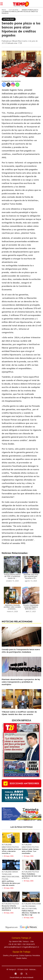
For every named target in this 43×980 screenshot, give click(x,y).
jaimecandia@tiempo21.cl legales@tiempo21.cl (21, 947)
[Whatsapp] (17, 85)
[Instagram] (13, 85)
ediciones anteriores (24, 783)
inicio (4, 10)
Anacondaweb (28, 977)
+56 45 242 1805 (15, 944)
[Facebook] (4, 85)
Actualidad (14, 10)
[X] (8, 85)
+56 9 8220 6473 (28, 944)
